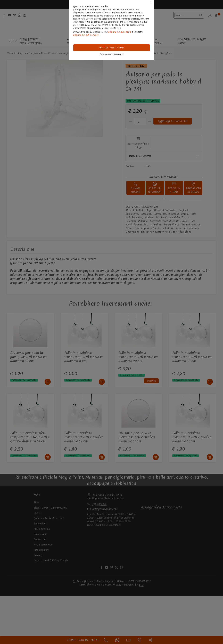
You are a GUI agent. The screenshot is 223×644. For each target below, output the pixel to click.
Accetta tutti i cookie (111, 48)
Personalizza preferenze (112, 54)
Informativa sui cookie (120, 32)
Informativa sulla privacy (86, 35)
